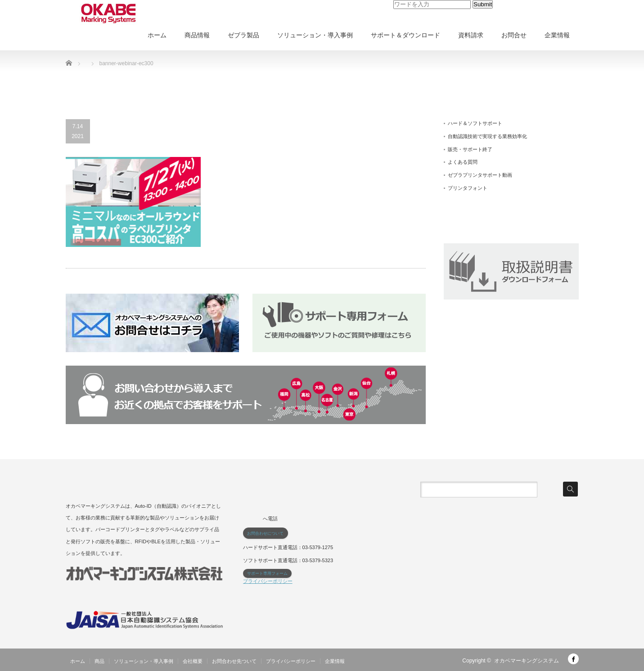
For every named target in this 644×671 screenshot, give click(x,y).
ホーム (157, 35)
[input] (432, 4)
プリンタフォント (468, 188)
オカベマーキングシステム (527, 661)
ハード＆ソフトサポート (475, 123)
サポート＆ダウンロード (405, 35)
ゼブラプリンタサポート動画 (480, 175)
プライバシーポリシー (268, 581)
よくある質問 (463, 162)
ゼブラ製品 (243, 35)
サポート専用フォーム (267, 573)
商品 (99, 661)
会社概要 (193, 661)
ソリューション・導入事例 (315, 35)
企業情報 (557, 35)
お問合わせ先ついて (234, 661)
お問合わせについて (265, 533)
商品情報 (197, 35)
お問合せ (514, 35)
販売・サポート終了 (470, 149)
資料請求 (471, 35)
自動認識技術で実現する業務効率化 (487, 136)
